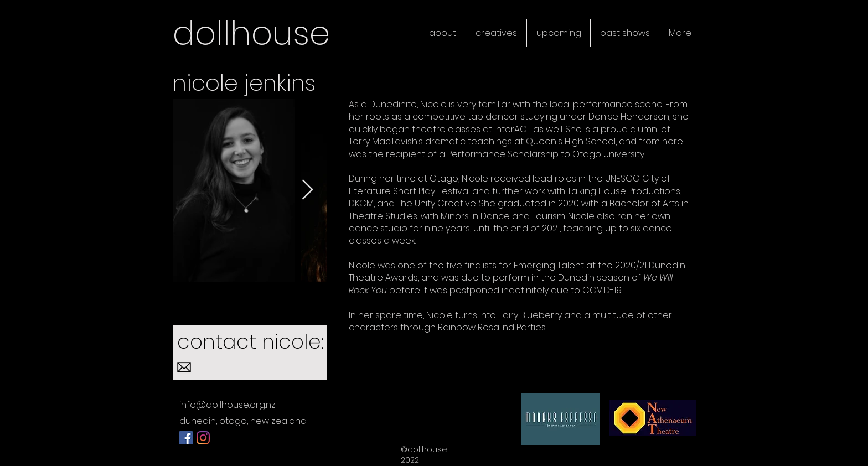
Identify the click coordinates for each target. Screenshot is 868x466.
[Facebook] (186, 438)
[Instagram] (203, 438)
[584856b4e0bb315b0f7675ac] (184, 367)
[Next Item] (308, 190)
